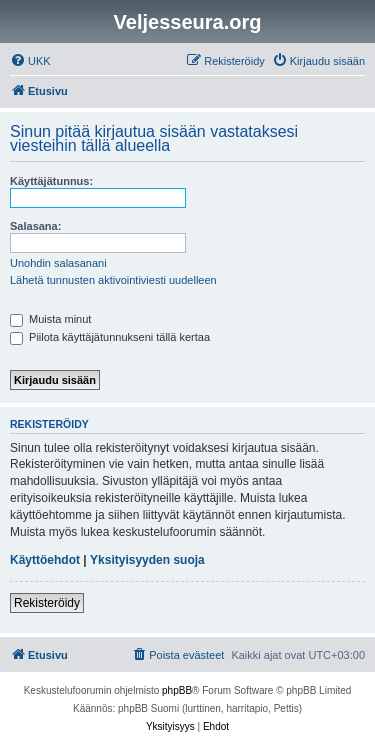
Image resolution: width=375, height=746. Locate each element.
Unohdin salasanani (58, 263)
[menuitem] (30, 61)
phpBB (177, 690)
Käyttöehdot (45, 560)
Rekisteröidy (47, 603)
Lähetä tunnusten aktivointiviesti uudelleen (113, 280)
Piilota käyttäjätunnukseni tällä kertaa (110, 337)
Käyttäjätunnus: (51, 181)
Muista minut (50, 319)
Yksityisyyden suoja (147, 560)
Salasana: (35, 226)
